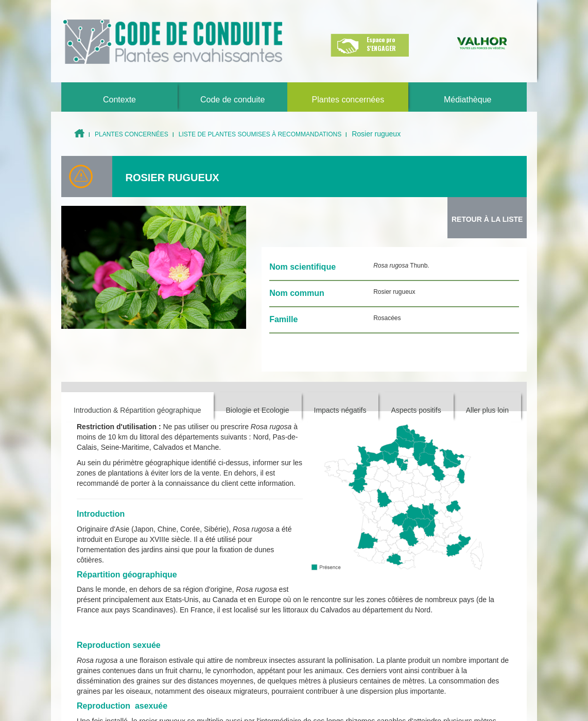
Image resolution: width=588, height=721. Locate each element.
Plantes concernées (348, 100)
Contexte (119, 100)
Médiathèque (468, 100)
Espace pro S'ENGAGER (381, 44)
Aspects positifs (416, 410)
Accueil (79, 133)
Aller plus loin (487, 410)
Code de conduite (232, 100)
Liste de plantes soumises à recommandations (260, 134)
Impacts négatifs (340, 410)
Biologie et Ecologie (258, 410)
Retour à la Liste (487, 219)
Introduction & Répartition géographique (137, 410)
